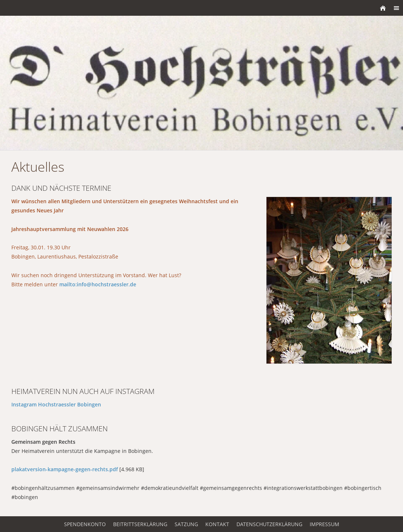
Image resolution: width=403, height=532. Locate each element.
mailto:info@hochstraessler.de (98, 284)
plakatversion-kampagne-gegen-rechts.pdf (65, 469)
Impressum (324, 524)
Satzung (186, 524)
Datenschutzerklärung (269, 524)
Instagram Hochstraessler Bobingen (56, 404)
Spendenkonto (85, 524)
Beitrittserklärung (140, 524)
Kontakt (217, 524)
